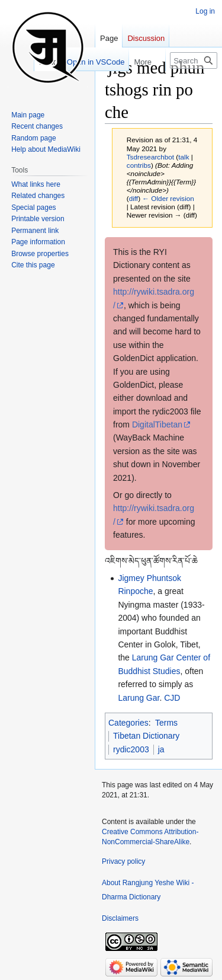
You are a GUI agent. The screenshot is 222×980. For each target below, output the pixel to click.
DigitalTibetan (157, 424)
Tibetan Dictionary (146, 736)
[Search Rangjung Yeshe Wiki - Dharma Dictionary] (194, 60)
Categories (128, 723)
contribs (139, 165)
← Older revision (168, 198)
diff (133, 198)
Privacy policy (123, 861)
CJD (172, 698)
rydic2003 (131, 749)
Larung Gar (139, 698)
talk (184, 157)
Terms (166, 723)
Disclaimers (120, 918)
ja (161, 749)
